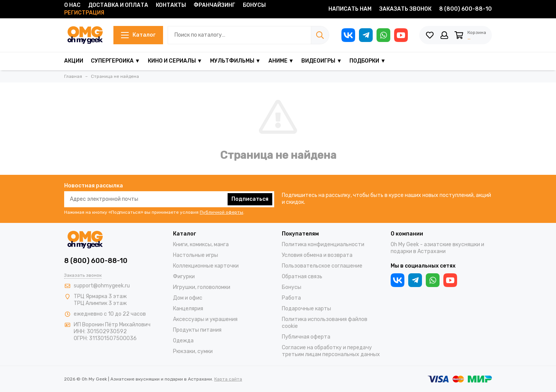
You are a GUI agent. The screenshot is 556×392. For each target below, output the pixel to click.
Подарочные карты (306, 309)
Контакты (171, 5)
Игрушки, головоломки (202, 287)
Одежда (183, 341)
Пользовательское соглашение (322, 266)
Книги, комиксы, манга (201, 244)
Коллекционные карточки (206, 266)
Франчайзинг (214, 5)
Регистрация (84, 13)
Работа (291, 298)
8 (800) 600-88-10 (465, 9)
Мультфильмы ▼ (235, 61)
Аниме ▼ (281, 61)
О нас (72, 5)
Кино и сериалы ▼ (175, 61)
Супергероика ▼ (116, 61)
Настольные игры (196, 255)
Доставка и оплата (118, 5)
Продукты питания (197, 330)
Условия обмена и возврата (317, 255)
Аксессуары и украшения (205, 319)
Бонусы (254, 5)
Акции (74, 61)
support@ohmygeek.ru (102, 286)
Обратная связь (302, 277)
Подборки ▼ (368, 61)
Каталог (136, 35)
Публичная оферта (306, 337)
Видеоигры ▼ (322, 61)
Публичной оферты (221, 212)
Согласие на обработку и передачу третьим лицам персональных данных (331, 351)
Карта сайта (228, 379)
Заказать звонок (405, 9)
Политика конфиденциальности (323, 244)
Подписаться (250, 199)
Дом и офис (188, 298)
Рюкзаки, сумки (193, 351)
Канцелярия (188, 309)
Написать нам (350, 9)
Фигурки (184, 277)
